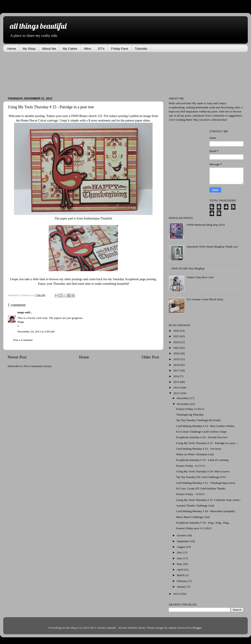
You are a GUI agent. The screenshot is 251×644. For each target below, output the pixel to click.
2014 (177, 388)
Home (12, 49)
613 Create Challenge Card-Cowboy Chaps (201, 432)
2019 (177, 359)
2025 (177, 336)
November (183, 404)
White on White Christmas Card (195, 454)
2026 (177, 331)
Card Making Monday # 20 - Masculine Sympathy (206, 511)
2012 (177, 594)
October (182, 535)
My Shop (29, 49)
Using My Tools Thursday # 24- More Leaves (203, 471)
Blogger (197, 628)
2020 (177, 353)
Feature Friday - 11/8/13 (190, 494)
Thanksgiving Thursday (190, 415)
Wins (88, 49)
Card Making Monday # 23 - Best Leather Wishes (205, 426)
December (183, 398)
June (180, 558)
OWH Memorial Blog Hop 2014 (205, 225)
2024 (177, 342)
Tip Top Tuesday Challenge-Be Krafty (199, 420)
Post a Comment (23, 340)
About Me (49, 49)
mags (21, 312)
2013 (177, 393)
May (180, 564)
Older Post (150, 357)
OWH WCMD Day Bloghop (188, 268)
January (182, 587)
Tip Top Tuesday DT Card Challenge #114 (201, 477)
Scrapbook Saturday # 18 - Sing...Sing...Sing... (203, 523)
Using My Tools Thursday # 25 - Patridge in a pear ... (207, 443)
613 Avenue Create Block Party (205, 299)
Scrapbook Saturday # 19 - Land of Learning (202, 460)
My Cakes (70, 49)
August (181, 547)
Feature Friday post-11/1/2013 (194, 528)
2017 (177, 370)
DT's (101, 49)
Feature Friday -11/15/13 (191, 466)
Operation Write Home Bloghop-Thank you (212, 247)
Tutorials (141, 49)
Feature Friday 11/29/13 (190, 409)
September (183, 541)
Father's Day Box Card (200, 277)
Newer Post (17, 357)
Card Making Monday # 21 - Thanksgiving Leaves (206, 483)
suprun (173, 628)
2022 (177, 348)
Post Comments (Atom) (37, 366)
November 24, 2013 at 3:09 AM (36, 332)
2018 (177, 365)
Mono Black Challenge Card (193, 517)
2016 (177, 376)
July (180, 552)
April (180, 570)
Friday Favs (120, 49)
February (182, 581)
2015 (177, 382)
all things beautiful (38, 26)
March (181, 575)
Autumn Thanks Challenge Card (195, 506)
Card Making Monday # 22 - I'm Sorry (199, 449)
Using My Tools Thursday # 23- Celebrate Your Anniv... (209, 500)
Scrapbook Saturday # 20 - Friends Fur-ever (202, 437)
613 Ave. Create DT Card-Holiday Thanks (201, 488)
